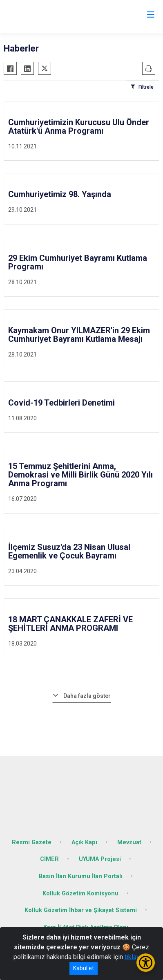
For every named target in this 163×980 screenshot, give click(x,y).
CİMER (49, 859)
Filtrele (146, 87)
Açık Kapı (84, 842)
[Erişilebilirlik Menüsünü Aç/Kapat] (146, 963)
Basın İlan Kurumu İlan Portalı (81, 876)
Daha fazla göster (87, 696)
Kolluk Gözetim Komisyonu (80, 894)
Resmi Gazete (32, 842)
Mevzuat (129, 842)
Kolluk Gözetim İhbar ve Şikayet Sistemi (81, 910)
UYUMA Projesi (100, 859)
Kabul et (84, 968)
